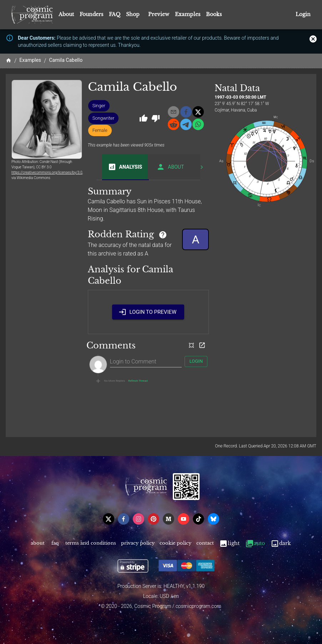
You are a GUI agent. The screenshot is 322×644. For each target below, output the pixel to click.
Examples (188, 14)
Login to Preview (148, 312)
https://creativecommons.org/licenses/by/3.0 (47, 172)
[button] (99, 106)
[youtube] (183, 519)
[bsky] (213, 519)
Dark (281, 543)
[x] (198, 112)
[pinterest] (154, 519)
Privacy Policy (138, 543)
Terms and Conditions (91, 543)
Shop (133, 14)
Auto (255, 543)
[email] (173, 112)
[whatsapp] (198, 124)
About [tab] (170, 167)
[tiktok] (198, 519)
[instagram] (139, 519)
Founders (91, 14)
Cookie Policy (175, 543)
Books (214, 14)
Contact (205, 543)
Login (303, 14)
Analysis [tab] (125, 167)
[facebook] (186, 112)
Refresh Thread (138, 381)
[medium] (168, 519)
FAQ (115, 14)
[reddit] (173, 124)
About (66, 14)
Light (229, 543)
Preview (159, 14)
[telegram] (186, 124)
